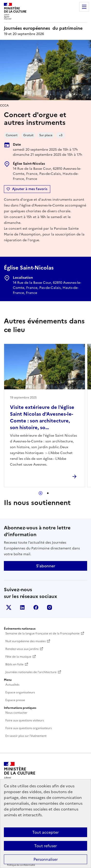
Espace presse (15, 700)
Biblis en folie (14, 664)
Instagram (50, 607)
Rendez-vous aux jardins (22, 649)
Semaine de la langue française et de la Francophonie (42, 633)
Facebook (36, 607)
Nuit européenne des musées (25, 641)
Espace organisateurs (20, 692)
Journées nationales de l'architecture (31, 672)
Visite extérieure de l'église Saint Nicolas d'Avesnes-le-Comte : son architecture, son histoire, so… (42, 417)
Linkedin (22, 607)
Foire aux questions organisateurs (29, 728)
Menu (84, 7)
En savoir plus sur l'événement (26, 736)
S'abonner (46, 566)
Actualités (12, 685)
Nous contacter (16, 713)
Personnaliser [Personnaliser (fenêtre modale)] (46, 859)
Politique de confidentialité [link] (21, 865)
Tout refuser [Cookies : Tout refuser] (45, 846)
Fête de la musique (18, 657)
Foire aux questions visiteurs (25, 720)
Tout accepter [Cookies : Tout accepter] (45, 832)
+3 (61, 135)
